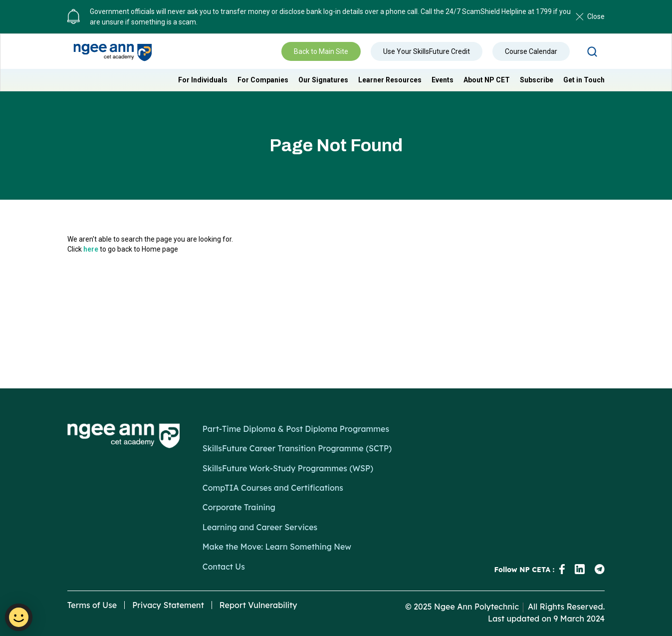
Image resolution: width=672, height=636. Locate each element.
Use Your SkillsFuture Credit (427, 51)
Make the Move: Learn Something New (277, 547)
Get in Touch (584, 80)
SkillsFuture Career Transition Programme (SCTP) (297, 448)
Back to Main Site (321, 51)
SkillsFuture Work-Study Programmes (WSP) (288, 468)
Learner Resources (390, 80)
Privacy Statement (168, 605)
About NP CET (487, 80)
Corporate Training (239, 507)
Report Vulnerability (258, 605)
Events (443, 80)
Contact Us (224, 567)
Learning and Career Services (260, 527)
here (91, 249)
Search (592, 51)
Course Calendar (531, 51)
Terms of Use (92, 605)
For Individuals (203, 80)
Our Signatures (323, 80)
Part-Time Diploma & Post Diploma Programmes (296, 429)
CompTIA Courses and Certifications (273, 488)
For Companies (263, 80)
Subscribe (537, 80)
